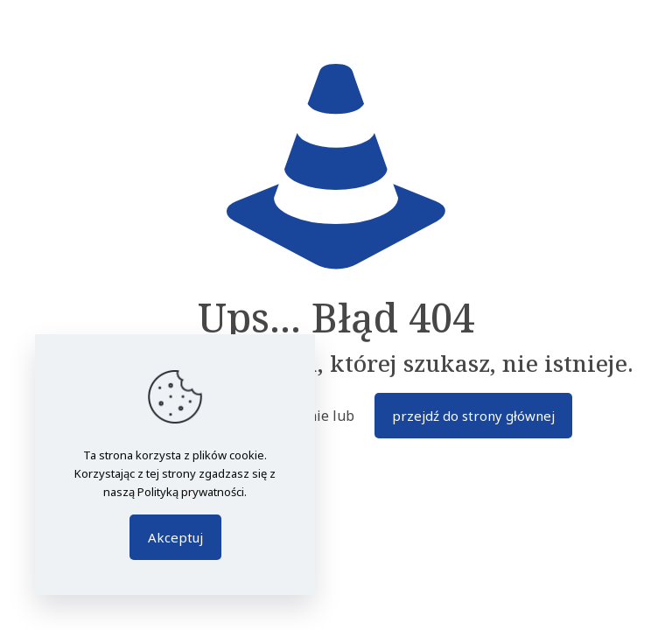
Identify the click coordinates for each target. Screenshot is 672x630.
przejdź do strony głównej (473, 416)
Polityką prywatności (191, 492)
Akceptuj (175, 537)
